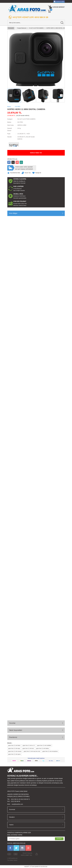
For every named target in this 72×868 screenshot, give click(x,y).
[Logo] (27, 9)
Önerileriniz (13, 737)
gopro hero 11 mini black (14, 745)
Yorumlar (12, 723)
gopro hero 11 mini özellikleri (44, 745)
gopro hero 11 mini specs (14, 754)
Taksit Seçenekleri (16, 730)
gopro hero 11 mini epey (14, 748)
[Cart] (50, 11)
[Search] (36, 23)
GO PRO (20, 122)
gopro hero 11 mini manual (15, 751)
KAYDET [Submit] (59, 839)
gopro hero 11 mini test (28, 748)
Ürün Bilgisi (13, 213)
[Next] (61, 96)
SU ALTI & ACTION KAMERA (26, 119)
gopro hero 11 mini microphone (50, 751)
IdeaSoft (27, 867)
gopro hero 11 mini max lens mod (32, 751)
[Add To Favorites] (14, 173)
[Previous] (11, 96)
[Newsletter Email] (36, 839)
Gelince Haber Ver (36, 153)
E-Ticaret (32, 867)
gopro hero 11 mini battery (43, 748)
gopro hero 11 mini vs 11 (29, 745)
